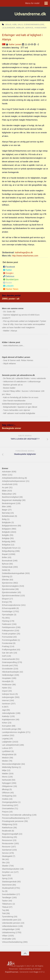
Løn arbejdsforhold (11, 745)
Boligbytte (7, 522)
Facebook (9, 267)
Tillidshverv (7, 904)
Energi (5, 602)
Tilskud (5, 907)
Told (4, 913)
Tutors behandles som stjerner (17, 410)
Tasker (5, 901)
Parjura (6, 812)
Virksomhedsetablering (12, 942)
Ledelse (6, 735)
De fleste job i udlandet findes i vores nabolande (24, 378)
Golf (4, 656)
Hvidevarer (7, 684)
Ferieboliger (8, 611)
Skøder (6, 866)
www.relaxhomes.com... (14, 345)
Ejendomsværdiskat (11, 595)
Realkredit (7, 831)
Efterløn (6, 580)
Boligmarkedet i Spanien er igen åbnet (20, 407)
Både (5, 491)
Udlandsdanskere (10, 926)
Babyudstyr (7, 494)
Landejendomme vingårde (14, 732)
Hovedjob (7, 681)
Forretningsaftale (10, 640)
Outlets (5, 799)
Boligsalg (6, 541)
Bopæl (5, 554)
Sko (4, 862)
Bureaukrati (7, 561)
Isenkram (6, 704)
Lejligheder (7, 742)
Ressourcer (7, 840)
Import (5, 691)
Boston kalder (9, 388)
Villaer (5, 936)
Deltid (5, 570)
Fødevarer (7, 624)
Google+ (8, 273)
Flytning (6, 621)
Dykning (6, 576)
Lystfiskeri (7, 751)
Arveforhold (7, 484)
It (3, 707)
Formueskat (8, 637)
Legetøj (6, 739)
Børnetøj (6, 513)
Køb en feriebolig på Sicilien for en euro (21, 397)
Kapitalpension (9, 719)
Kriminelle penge (10, 729)
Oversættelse (8, 808)
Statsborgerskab (10, 882)
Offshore (6, 793)
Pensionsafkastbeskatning (14, 818)
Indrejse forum (9, 694)
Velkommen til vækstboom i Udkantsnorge (22, 381)
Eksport (6, 599)
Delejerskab (8, 567)
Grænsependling (10, 662)
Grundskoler (8, 669)
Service (6, 853)
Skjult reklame (9, 363)
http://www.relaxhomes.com (25, 256)
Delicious (9, 276)
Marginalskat (8, 754)
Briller (5, 557)
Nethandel (7, 780)
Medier (5, 761)
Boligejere (7, 529)
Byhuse (6, 564)
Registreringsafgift (10, 834)
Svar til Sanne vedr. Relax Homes (18, 360)
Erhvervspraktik (9, 608)
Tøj (4, 910)
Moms (5, 777)
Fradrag (6, 646)
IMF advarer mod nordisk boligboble (19, 413)
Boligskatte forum (10, 548)
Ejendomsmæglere (11, 586)
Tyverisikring (8, 916)
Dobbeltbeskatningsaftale (14, 573)
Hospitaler (7, 678)
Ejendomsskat (9, 589)
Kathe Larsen (15, 44)
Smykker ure (8, 872)
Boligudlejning (9, 551)
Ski (4, 859)
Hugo (36, 972)
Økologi (6, 789)
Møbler (5, 773)
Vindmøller (7, 939)
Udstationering (9, 932)
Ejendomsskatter (10, 592)
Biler (4, 506)
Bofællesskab (8, 516)
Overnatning (8, 805)
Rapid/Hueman (12, 972)
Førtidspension (9, 627)
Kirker (5, 723)
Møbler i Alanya (10, 331)
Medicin (6, 758)
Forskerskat (8, 643)
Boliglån (6, 535)
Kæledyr (6, 716)
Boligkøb (6, 532)
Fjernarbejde (8, 615)
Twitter (7, 270)
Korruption (7, 726)
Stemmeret (7, 885)
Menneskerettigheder (12, 764)
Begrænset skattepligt (12, 500)
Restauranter (8, 843)
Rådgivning (7, 824)
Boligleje (6, 538)
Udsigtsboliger (9, 929)
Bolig (5, 519)
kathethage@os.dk (24, 252)
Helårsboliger (8, 675)
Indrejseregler (8, 697)
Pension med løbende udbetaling (17, 815)
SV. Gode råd (9, 312)
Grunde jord (8, 665)
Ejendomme (8, 583)
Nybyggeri (7, 783)
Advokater (7, 472)
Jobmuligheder (9, 713)
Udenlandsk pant (10, 920)
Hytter (5, 688)
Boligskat (6, 545)
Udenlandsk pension (11, 923)
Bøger (5, 510)
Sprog (5, 878)
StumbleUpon (11, 279)
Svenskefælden (9, 894)
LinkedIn (8, 286)
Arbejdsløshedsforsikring (13, 478)
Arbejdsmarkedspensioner (14, 481)
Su (4, 891)
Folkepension (8, 630)
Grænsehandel (9, 659)
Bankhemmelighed (11, 497)
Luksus (5, 748)
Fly (4, 618)
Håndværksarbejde (11, 672)
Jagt (4, 710)
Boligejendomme (10, 526)
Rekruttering (8, 837)
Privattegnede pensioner (13, 821)
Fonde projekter (9, 634)
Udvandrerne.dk (30, 14)
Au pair (5, 487)
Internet (6, 700)
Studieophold (8, 888)
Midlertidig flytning (10, 767)
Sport (5, 875)
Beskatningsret (9, 503)
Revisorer (7, 847)
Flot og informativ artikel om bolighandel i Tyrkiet (25, 321)
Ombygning (7, 796)
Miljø (4, 770)
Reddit (7, 283)
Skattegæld (7, 856)
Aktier (5, 475)
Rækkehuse (8, 828)
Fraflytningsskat (9, 650)
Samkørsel (7, 850)
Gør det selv (8, 653)
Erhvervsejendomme (11, 605)
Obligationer (8, 786)
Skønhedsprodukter (11, 869)
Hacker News (11, 289)
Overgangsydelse (10, 802)
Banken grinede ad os (13, 385)
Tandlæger (7, 897)
